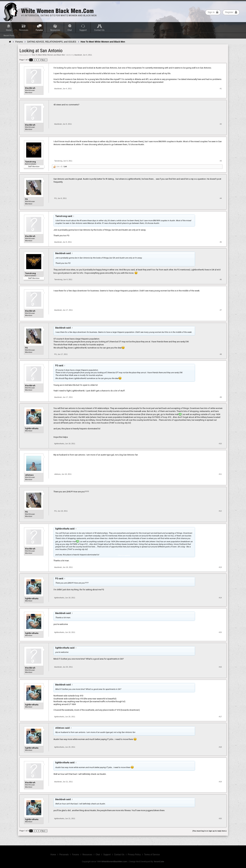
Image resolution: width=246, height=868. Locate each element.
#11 (220, 474)
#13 (220, 567)
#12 (220, 511)
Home (9, 30)
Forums (39, 30)
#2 (221, 124)
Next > (44, 60)
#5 (221, 242)
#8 (221, 354)
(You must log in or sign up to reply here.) (210, 831)
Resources (55, 30)
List (65, 166)
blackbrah (78, 55)
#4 (221, 198)
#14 (220, 598)
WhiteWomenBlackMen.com (114, 861)
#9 (221, 397)
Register (231, 12)
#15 (220, 632)
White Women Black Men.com (57, 11)
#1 (221, 89)
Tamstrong (30, 162)
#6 (221, 279)
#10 (220, 444)
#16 (220, 667)
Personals (24, 30)
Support (83, 30)
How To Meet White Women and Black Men (48, 55)
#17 (220, 717)
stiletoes (29, 475)
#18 (220, 747)
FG (26, 199)
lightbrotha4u (32, 428)
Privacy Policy (134, 855)
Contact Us (99, 30)
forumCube (159, 861)
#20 (220, 818)
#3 (221, 161)
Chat (70, 30)
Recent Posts (9, 36)
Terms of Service (152, 855)
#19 (220, 782)
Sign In (213, 12)
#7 (221, 310)
